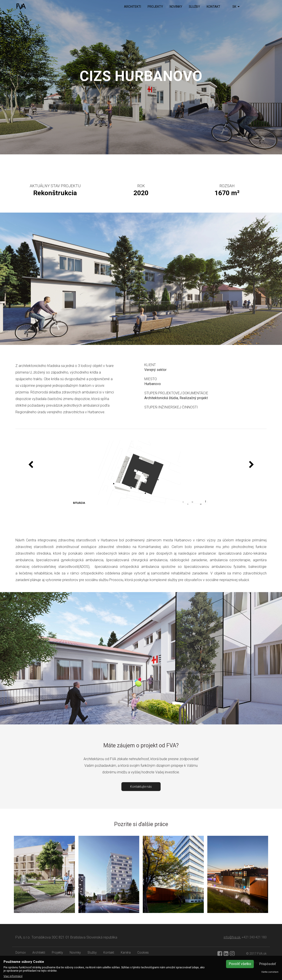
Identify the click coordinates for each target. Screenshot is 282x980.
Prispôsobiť (268, 964)
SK (236, 7)
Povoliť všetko (240, 964)
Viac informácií (13, 976)
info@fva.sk (232, 937)
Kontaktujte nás (141, 787)
